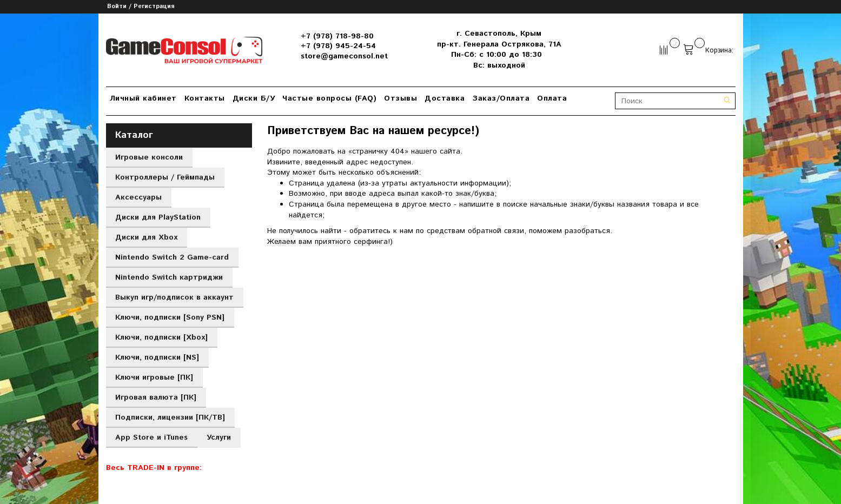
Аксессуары (138, 197)
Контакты (205, 98)
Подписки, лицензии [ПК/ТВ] (170, 417)
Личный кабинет (143, 98)
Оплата (552, 98)
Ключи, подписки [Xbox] (161, 337)
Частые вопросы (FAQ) (329, 98)
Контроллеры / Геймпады (165, 177)
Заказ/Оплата (501, 98)
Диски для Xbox (146, 237)
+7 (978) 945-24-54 (338, 46)
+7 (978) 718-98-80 (337, 36)
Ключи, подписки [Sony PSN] (170, 317)
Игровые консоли (149, 157)
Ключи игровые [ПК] (154, 377)
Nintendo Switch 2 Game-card (172, 257)
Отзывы (400, 98)
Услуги (219, 437)
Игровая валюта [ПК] (156, 397)
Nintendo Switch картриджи (169, 277)
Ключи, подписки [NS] (157, 357)
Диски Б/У (254, 98)
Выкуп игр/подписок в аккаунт (174, 297)
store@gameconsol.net (344, 56)
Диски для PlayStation (158, 217)
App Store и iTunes (151, 437)
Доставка (445, 98)
